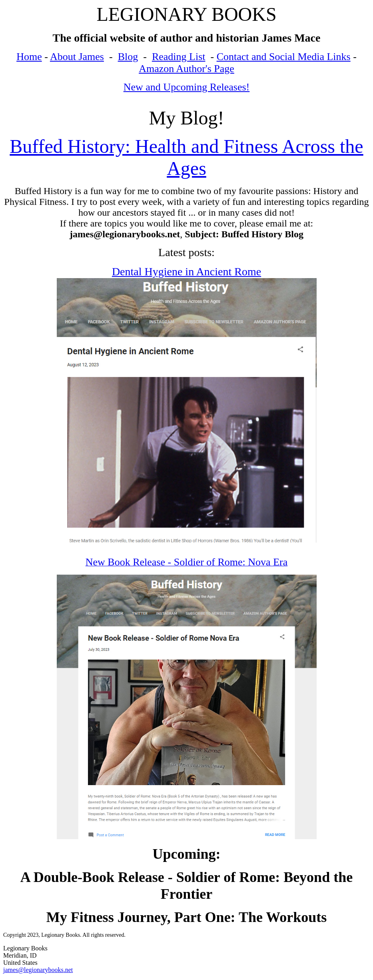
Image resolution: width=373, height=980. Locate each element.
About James (77, 57)
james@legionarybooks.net (38, 970)
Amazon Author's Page (186, 69)
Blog (128, 57)
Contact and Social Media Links (284, 57)
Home (29, 57)
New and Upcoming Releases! (187, 87)
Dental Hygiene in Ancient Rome (186, 272)
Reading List (179, 57)
